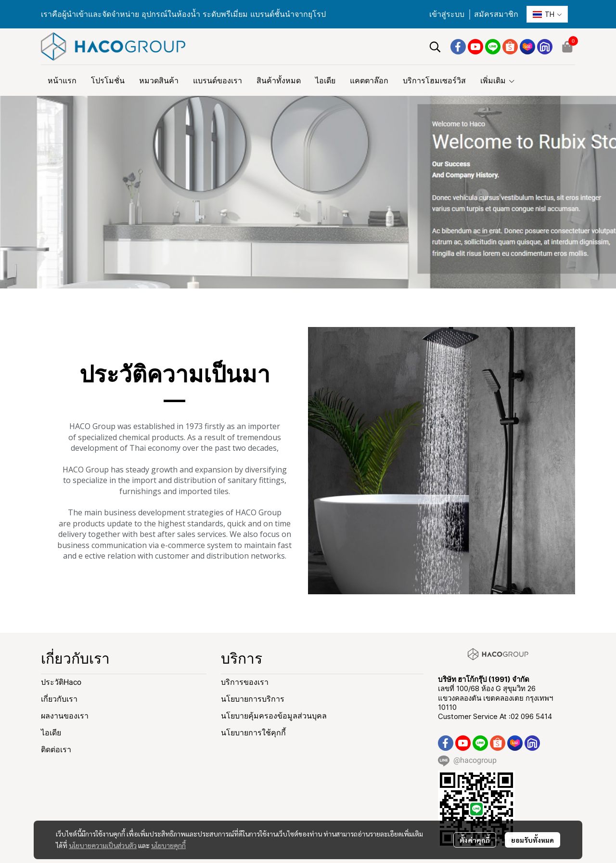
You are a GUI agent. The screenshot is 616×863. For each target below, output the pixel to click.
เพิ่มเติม (498, 80)
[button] (547, 14)
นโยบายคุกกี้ (168, 845)
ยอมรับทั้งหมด (533, 840)
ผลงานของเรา (65, 716)
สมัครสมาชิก (496, 14)
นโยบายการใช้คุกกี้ (253, 733)
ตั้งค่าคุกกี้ (475, 840)
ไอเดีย (51, 733)
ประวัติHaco (61, 682)
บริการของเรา (245, 682)
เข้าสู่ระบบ (447, 14)
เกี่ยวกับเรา (59, 699)
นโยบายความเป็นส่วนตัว (103, 845)
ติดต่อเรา (56, 750)
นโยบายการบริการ (253, 699)
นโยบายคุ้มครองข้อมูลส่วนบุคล (274, 716)
